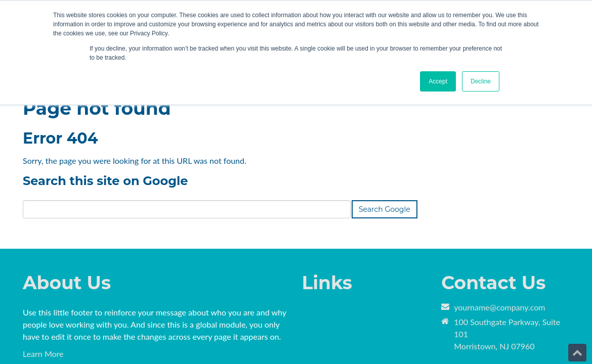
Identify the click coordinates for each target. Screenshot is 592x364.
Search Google (385, 145)
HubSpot (136, 333)
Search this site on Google (105, 117)
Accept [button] (438, 81)
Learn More (43, 289)
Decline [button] (481, 81)
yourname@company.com (499, 243)
